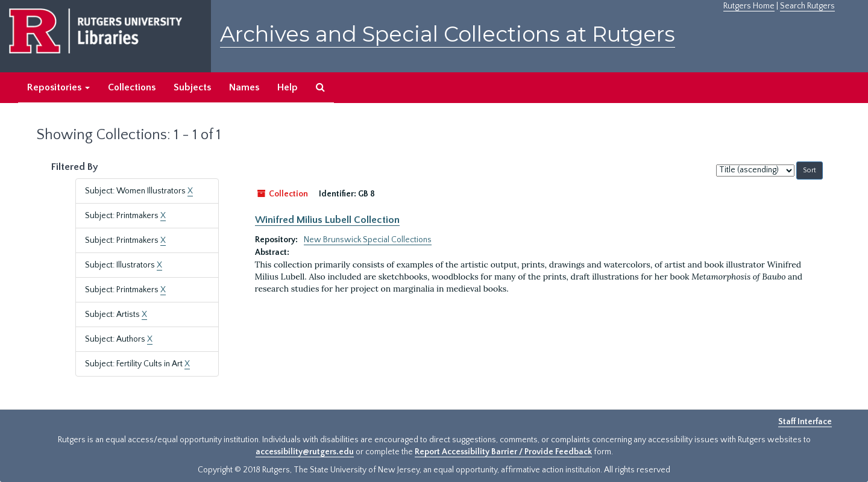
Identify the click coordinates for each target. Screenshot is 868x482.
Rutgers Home (749, 6)
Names (244, 87)
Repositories (58, 87)
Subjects (192, 87)
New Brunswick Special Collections (368, 240)
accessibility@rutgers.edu (305, 452)
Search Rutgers (807, 6)
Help (288, 87)
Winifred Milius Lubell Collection (327, 220)
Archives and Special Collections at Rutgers (448, 34)
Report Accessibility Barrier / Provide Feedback (503, 452)
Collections (132, 87)
